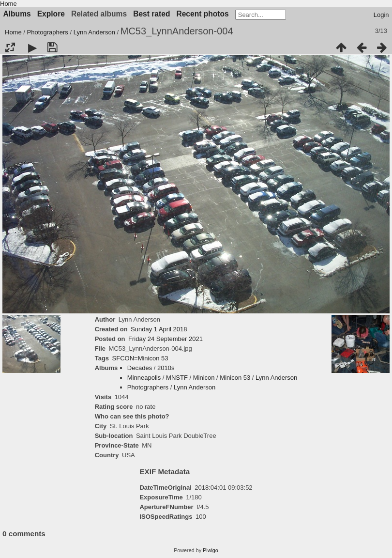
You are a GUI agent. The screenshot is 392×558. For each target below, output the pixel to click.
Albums (17, 14)
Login (381, 15)
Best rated (151, 14)
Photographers (48, 32)
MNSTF (177, 378)
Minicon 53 (235, 378)
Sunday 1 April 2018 (159, 329)
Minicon (204, 378)
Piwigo (211, 550)
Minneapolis (144, 378)
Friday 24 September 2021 (166, 339)
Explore (51, 14)
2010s (166, 368)
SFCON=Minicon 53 (140, 358)
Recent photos (202, 14)
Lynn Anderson (94, 32)
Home (8, 4)
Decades (140, 368)
